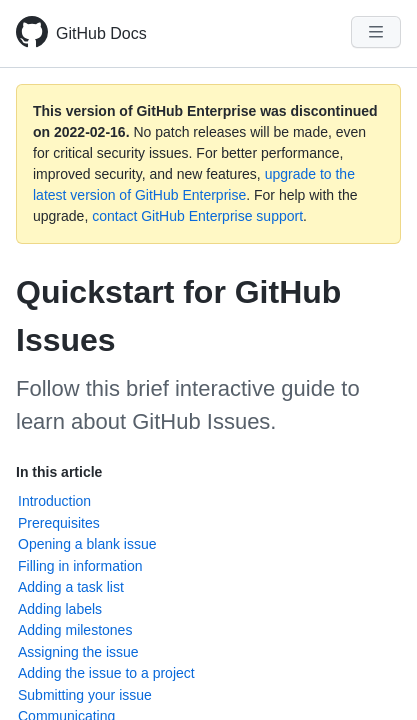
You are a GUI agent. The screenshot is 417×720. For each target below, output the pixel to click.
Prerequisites (59, 523)
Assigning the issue (78, 652)
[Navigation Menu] (376, 32)
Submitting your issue (85, 695)
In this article (59, 472)
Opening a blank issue (87, 544)
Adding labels (60, 609)
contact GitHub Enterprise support (197, 216)
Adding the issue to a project (106, 673)
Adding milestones (75, 630)
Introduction (54, 501)
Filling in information (80, 566)
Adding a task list (71, 587)
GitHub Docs (101, 33)
